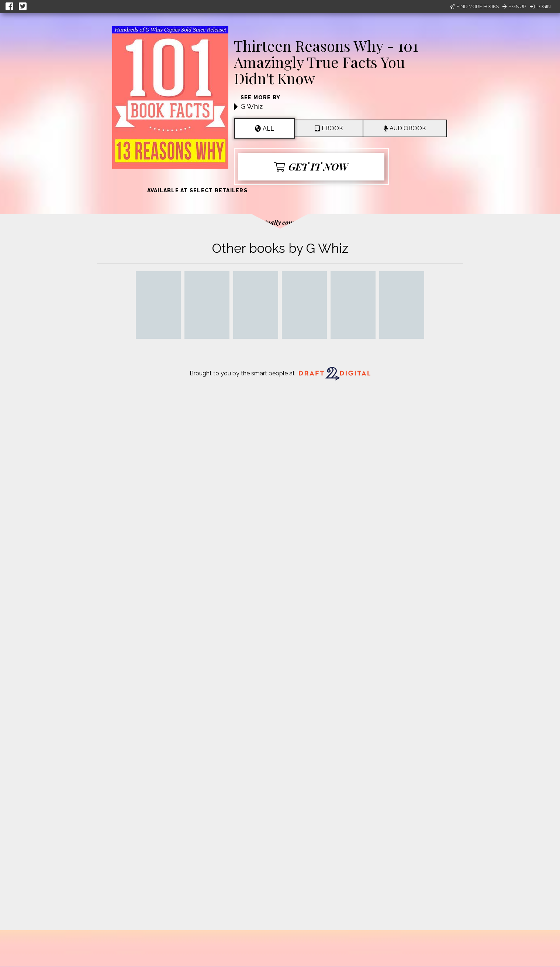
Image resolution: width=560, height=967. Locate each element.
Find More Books (474, 6)
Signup (514, 6)
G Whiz (252, 106)
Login (540, 6)
